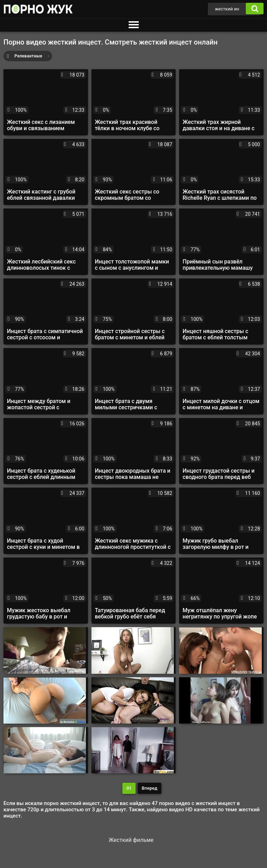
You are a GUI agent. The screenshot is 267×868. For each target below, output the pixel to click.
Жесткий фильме (131, 840)
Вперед (150, 788)
